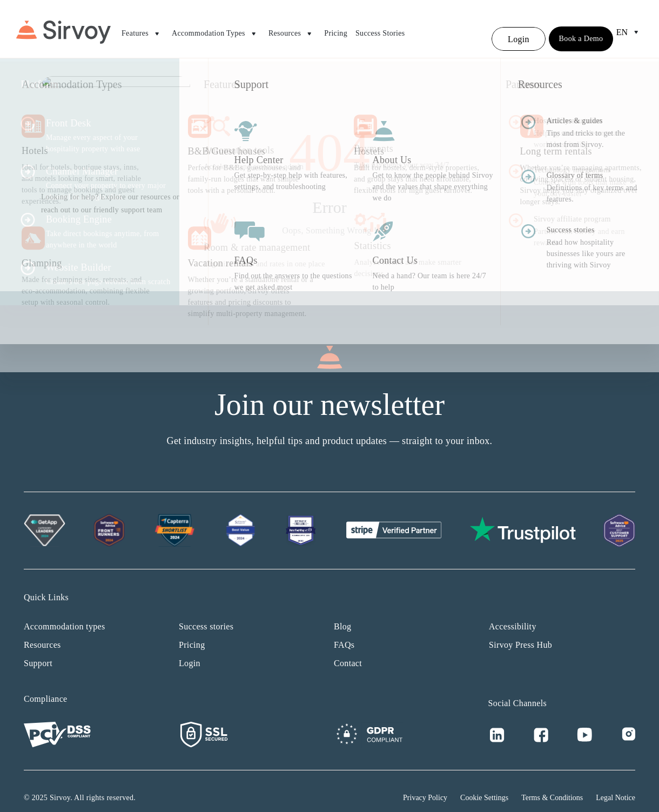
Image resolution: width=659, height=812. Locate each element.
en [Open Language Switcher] (630, 28)
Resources (292, 30)
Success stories (206, 613)
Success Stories (380, 29)
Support (38, 650)
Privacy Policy (425, 785)
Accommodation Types (216, 30)
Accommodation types (65, 613)
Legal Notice (616, 785)
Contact (348, 650)
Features (143, 30)
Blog (342, 613)
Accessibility (513, 613)
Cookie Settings (484, 785)
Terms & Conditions (552, 785)
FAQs (344, 632)
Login (190, 650)
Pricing (336, 29)
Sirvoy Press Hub (520, 632)
